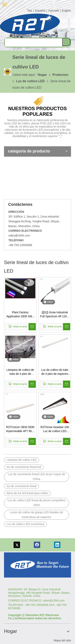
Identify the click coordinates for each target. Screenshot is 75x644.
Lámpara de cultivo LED (21, 460)
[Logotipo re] (37, 565)
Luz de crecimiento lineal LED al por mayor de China (36, 477)
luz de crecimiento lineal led (24, 467)
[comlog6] (34, 24)
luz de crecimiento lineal (21, 486)
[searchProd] (33, 43)
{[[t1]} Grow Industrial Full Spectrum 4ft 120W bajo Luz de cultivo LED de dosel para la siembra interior (55, 315)
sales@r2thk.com (19, 235)
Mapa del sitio (62, 640)
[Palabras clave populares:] (66, 42)
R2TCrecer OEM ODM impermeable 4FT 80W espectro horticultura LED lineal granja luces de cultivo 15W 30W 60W (20, 429)
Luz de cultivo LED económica (25, 524)
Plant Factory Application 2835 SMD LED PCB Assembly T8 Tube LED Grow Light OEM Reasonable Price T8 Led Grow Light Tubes (20, 315)
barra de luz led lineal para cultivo (27, 493)
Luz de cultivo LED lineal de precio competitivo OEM (37, 503)
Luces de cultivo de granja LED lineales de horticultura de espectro (36, 515)
